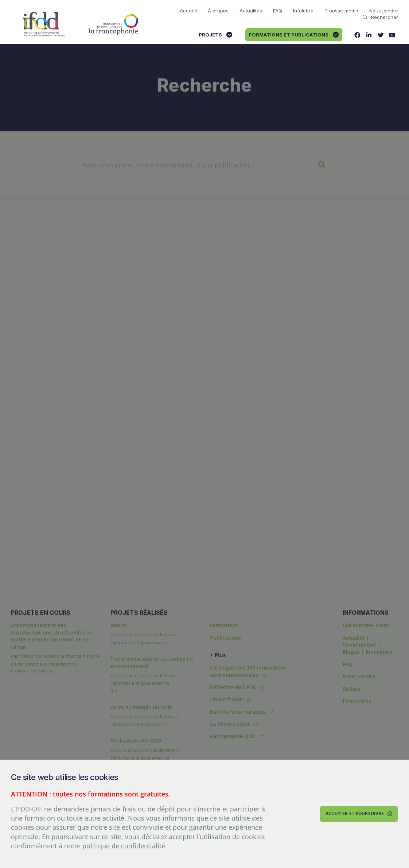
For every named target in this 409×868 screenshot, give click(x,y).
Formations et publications (294, 35)
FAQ (278, 11)
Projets (215, 35)
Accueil (188, 11)
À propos (218, 11)
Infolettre (303, 11)
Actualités (251, 11)
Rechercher (380, 17)
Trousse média (341, 11)
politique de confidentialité (124, 846)
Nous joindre (384, 11)
